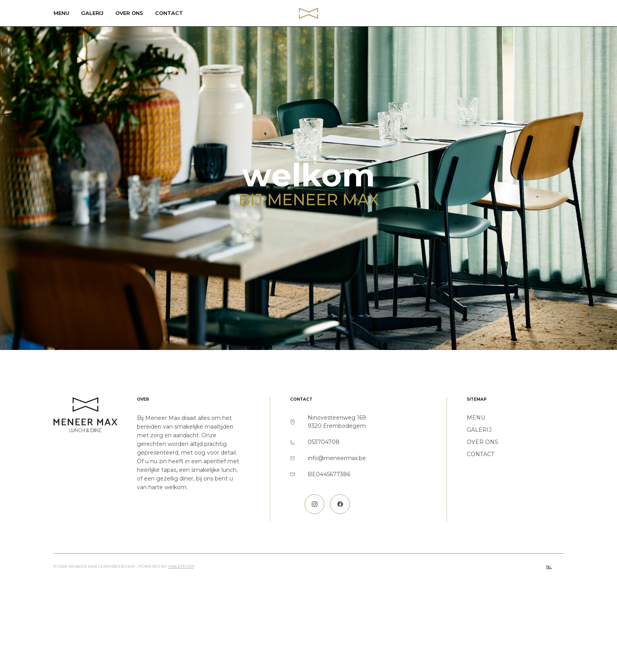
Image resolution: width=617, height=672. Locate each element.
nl (549, 567)
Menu (61, 13)
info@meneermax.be (337, 458)
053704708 (324, 442)
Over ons (129, 13)
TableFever (181, 566)
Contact (169, 13)
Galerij (92, 13)
